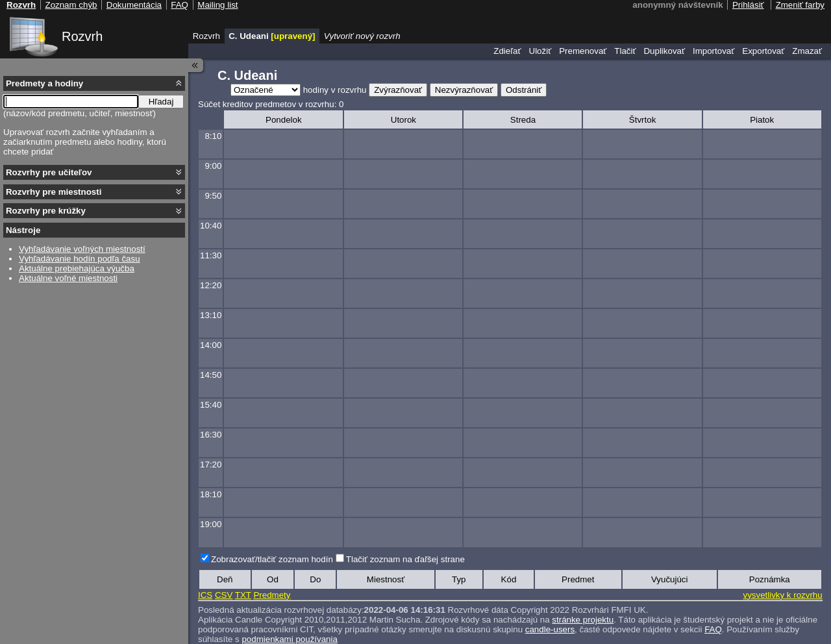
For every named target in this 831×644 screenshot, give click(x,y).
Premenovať (583, 51)
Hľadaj (161, 102)
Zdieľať (507, 51)
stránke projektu (583, 620)
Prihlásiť (748, 5)
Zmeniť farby (800, 5)
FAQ (713, 629)
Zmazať (807, 51)
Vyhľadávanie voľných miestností (82, 249)
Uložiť (540, 51)
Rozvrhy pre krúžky (46, 211)
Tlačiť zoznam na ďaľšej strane (405, 559)
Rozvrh (82, 36)
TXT (243, 595)
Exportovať (763, 51)
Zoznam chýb (71, 5)
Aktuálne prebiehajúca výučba (77, 268)
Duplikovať (664, 51)
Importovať (713, 51)
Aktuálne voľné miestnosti (68, 278)
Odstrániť (524, 90)
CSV (224, 595)
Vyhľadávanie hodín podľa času (80, 259)
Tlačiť (625, 51)
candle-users (550, 629)
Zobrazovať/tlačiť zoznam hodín (272, 559)
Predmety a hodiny (44, 83)
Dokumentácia (134, 5)
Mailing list (217, 5)
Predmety (272, 595)
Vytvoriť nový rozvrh (362, 36)
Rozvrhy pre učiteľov (49, 172)
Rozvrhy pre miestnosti (54, 192)
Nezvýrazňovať (464, 90)
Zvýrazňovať (398, 90)
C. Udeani (272, 36)
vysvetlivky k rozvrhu (782, 595)
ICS (205, 595)
